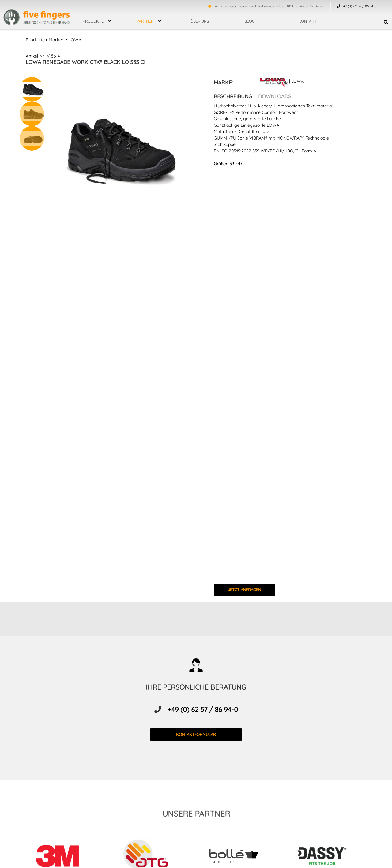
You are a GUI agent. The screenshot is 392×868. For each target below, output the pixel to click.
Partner (145, 21)
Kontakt (307, 21)
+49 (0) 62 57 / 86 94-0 (203, 709)
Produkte (93, 21)
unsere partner (196, 813)
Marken (55, 40)
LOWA (72, 40)
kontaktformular (196, 734)
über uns (200, 21)
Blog (250, 21)
